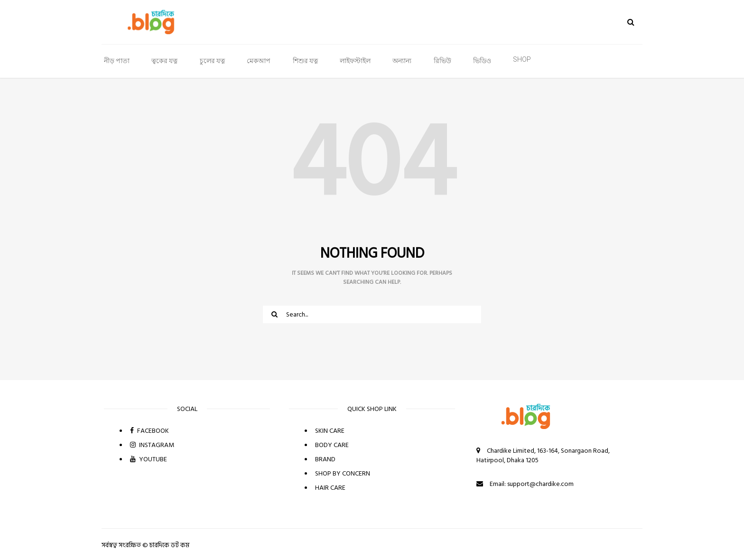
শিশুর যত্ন (305, 61)
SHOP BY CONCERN (343, 473)
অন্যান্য (402, 61)
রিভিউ (442, 61)
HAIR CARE (330, 488)
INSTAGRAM (152, 445)
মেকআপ (259, 61)
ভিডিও (482, 61)
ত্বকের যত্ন (164, 61)
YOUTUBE (149, 459)
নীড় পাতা (117, 61)
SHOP (522, 59)
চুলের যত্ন (212, 61)
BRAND (325, 459)
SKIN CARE (330, 431)
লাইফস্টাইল (355, 61)
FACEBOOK (149, 431)
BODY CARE (332, 445)
